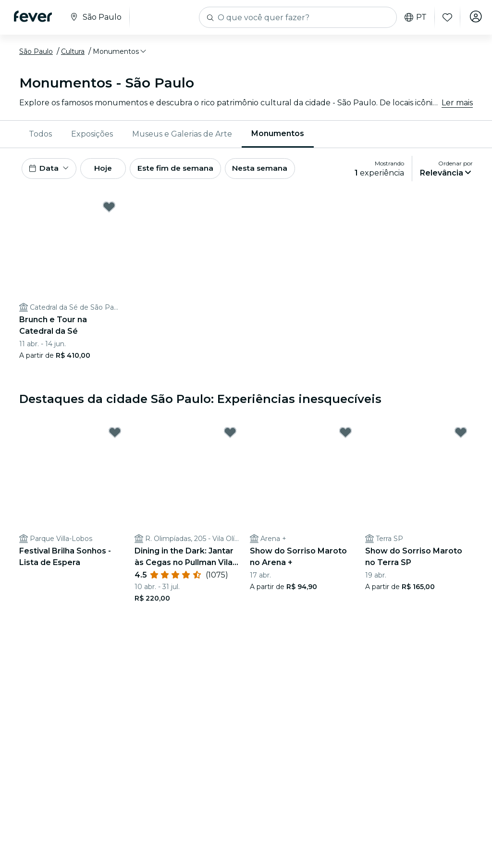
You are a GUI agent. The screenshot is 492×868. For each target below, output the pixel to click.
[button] (120, 51)
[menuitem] (40, 134)
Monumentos (278, 133)
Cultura (73, 51)
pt (413, 17)
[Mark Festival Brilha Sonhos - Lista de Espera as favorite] (115, 435)
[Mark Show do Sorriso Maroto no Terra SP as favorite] (461, 435)
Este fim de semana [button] (187, 170)
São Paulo (36, 51)
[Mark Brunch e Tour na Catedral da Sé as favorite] (109, 209)
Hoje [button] (109, 170)
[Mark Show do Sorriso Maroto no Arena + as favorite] (345, 435)
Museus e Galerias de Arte (182, 134)
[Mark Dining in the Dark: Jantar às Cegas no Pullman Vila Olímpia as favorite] (230, 435)
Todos (40, 134)
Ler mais (457, 103)
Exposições (92, 134)
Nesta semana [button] (276, 170)
